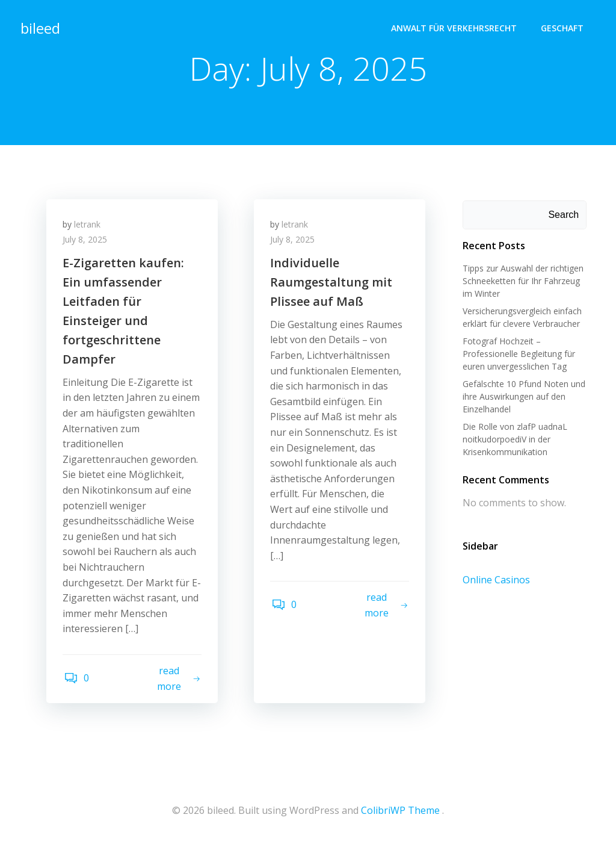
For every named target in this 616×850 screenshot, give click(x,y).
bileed (39, 27)
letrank (89, 227)
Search (565, 215)
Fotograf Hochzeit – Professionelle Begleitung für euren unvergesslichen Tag (518, 354)
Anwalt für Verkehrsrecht (455, 27)
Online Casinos (495, 580)
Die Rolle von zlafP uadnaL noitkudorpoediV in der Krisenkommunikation (514, 440)
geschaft (563, 27)
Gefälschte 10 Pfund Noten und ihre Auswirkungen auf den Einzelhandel (523, 397)
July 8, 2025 (87, 242)
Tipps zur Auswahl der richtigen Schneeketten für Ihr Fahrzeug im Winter (522, 281)
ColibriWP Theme (400, 814)
